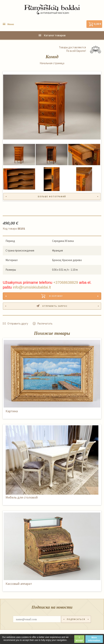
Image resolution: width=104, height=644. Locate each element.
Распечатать (45, 323)
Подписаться (76, 619)
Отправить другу (18, 323)
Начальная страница (52, 63)
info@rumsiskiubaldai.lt (32, 287)
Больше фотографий (52, 197)
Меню (11, 24)
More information (94, 639)
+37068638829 (66, 282)
